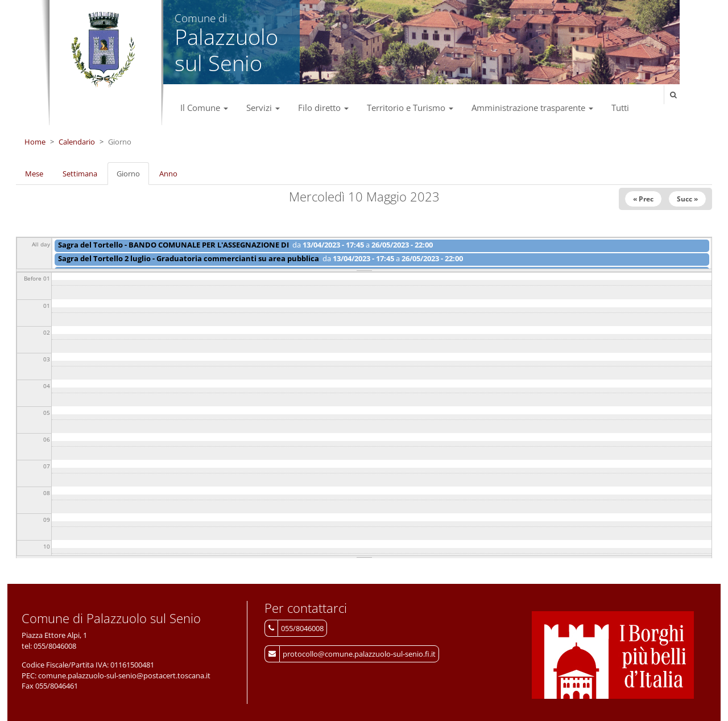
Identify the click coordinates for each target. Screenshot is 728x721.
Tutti (620, 108)
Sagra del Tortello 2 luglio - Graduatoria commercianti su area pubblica (189, 258)
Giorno (133, 177)
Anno (168, 174)
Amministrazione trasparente (532, 108)
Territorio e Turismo (410, 108)
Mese (34, 174)
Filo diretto (323, 108)
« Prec (643, 199)
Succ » (687, 199)
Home (35, 142)
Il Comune (204, 108)
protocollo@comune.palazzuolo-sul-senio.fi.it (359, 654)
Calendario (77, 142)
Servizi (263, 108)
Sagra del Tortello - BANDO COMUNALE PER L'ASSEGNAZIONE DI (173, 245)
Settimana (80, 174)
